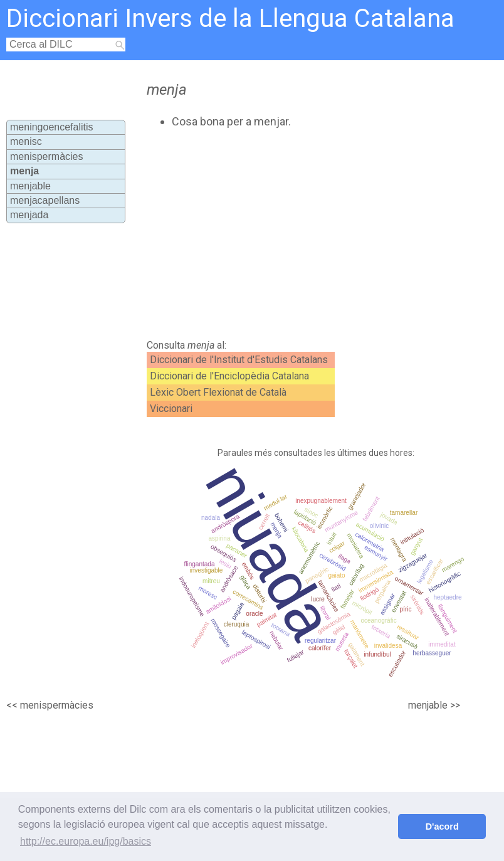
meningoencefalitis (52, 127)
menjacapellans (45, 200)
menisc (26, 141)
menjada (29, 215)
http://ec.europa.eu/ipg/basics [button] (86, 841)
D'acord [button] (442, 827)
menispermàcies (46, 156)
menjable (30, 186)
